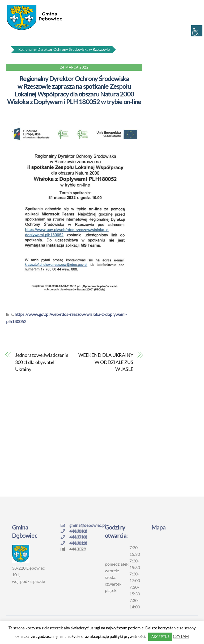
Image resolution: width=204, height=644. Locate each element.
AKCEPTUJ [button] (160, 637)
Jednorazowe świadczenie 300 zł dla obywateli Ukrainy (42, 362)
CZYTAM (181, 636)
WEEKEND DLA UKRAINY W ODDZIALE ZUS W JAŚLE (106, 362)
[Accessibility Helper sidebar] (197, 31)
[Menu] (190, 7)
